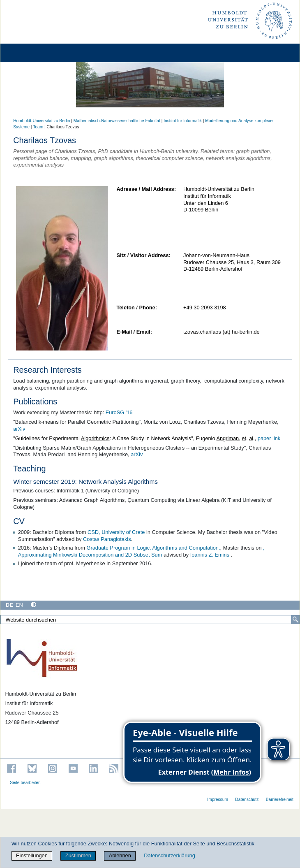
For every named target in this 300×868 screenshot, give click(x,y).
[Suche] (295, 620)
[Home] (30, 53)
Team (38, 127)
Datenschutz (247, 800)
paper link (269, 438)
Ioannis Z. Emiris (211, 555)
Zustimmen (78, 855)
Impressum (218, 800)
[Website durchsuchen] (150, 620)
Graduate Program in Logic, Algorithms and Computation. (153, 548)
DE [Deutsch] (9, 605)
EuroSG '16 (119, 412)
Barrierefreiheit (280, 800)
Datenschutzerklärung (169, 855)
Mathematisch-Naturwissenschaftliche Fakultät (117, 121)
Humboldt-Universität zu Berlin (42, 121)
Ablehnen (120, 855)
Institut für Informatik (183, 121)
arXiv (19, 429)
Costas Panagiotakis (107, 539)
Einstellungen (32, 855)
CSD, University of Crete (116, 532)
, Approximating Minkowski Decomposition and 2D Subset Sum (141, 551)
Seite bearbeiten (25, 783)
